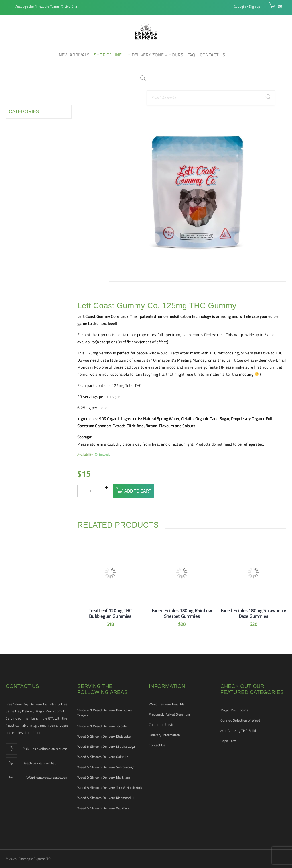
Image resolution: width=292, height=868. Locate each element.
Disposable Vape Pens (28, 144)
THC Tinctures (21, 236)
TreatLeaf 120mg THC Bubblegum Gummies (110, 613)
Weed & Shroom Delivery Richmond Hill (107, 798)
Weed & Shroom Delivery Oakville (103, 757)
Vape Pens (18, 257)
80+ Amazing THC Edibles (240, 731)
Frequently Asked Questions (170, 714)
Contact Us (157, 745)
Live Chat (71, 6)
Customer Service (162, 725)
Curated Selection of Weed (240, 720)
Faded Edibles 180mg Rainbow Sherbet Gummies (182, 613)
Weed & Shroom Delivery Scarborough (106, 767)
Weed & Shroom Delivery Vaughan (103, 808)
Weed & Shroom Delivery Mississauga (106, 747)
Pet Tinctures (20, 195)
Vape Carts (229, 741)
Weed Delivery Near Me (167, 704)
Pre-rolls (16, 206)
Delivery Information (164, 735)
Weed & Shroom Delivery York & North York (110, 788)
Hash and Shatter (24, 165)
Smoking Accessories (27, 216)
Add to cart (141, 491)
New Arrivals (20, 185)
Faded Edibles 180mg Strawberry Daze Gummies (254, 613)
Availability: (85, 454)
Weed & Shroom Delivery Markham (104, 777)
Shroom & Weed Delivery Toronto (102, 726)
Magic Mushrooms (234, 710)
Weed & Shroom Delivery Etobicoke (104, 736)
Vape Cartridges (23, 247)
